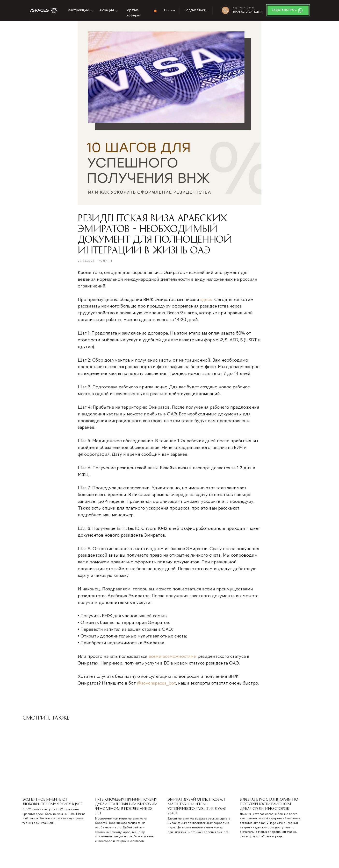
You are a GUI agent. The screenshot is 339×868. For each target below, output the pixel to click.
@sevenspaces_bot (156, 685)
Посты (169, 10)
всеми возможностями (173, 658)
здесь (206, 302)
